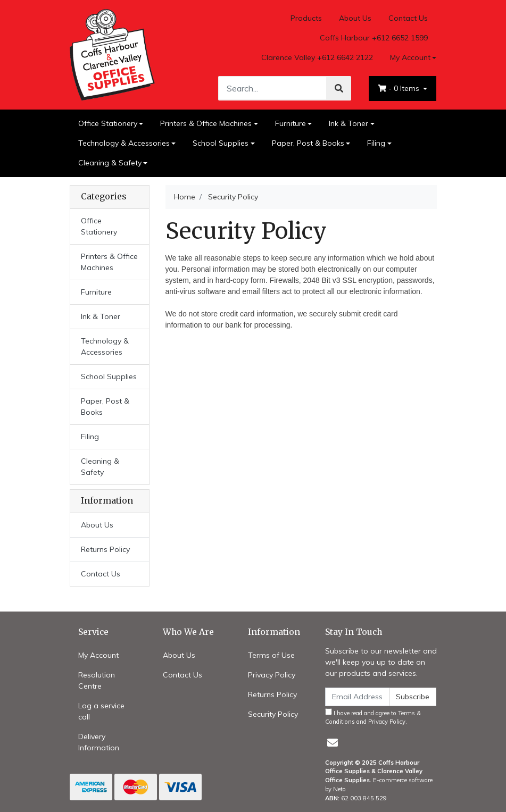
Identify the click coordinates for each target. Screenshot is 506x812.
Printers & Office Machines (206, 123)
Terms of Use (271, 655)
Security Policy (273, 714)
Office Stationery (108, 123)
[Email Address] (358, 697)
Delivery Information (99, 742)
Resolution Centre (97, 680)
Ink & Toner (349, 123)
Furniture (291, 123)
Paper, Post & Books (308, 143)
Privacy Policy (272, 675)
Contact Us (408, 18)
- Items (400, 88)
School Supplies (221, 143)
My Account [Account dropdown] (410, 57)
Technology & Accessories (124, 143)
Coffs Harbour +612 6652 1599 (374, 38)
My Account (98, 655)
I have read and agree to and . (373, 717)
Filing (376, 143)
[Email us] (333, 743)
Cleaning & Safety (110, 163)
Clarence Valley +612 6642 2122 (317, 57)
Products (306, 18)
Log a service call (101, 711)
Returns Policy (105, 549)
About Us (355, 18)
